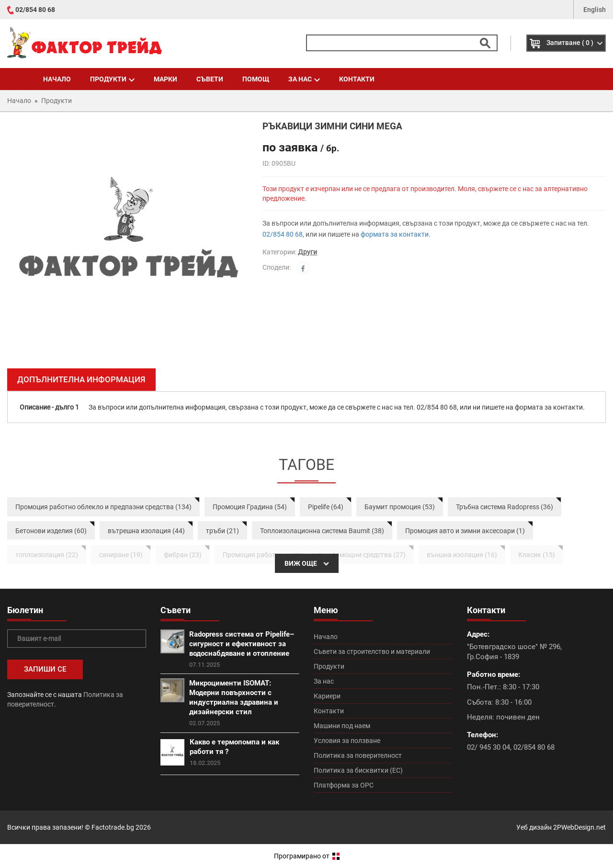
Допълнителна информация (81, 379)
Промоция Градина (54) (250, 507)
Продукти (112, 79)
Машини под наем (342, 726)
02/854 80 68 (35, 10)
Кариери (327, 696)
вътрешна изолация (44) (146, 531)
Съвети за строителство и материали (372, 651)
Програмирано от (307, 856)
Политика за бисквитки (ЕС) (358, 770)
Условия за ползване (347, 741)
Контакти (357, 79)
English (595, 10)
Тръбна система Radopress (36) (505, 507)
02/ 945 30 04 (488, 747)
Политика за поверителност (358, 755)
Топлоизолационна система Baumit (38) (322, 531)
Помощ (256, 79)
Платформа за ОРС (344, 785)
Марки (165, 79)
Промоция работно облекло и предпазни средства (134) (103, 507)
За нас (304, 79)
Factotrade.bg (113, 827)
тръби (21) (222, 531)
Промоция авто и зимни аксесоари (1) (465, 531)
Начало (57, 79)
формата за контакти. (396, 234)
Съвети (210, 79)
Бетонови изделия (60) (51, 531)
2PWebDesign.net (579, 827)
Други (307, 252)
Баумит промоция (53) (400, 507)
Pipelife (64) (326, 507)
